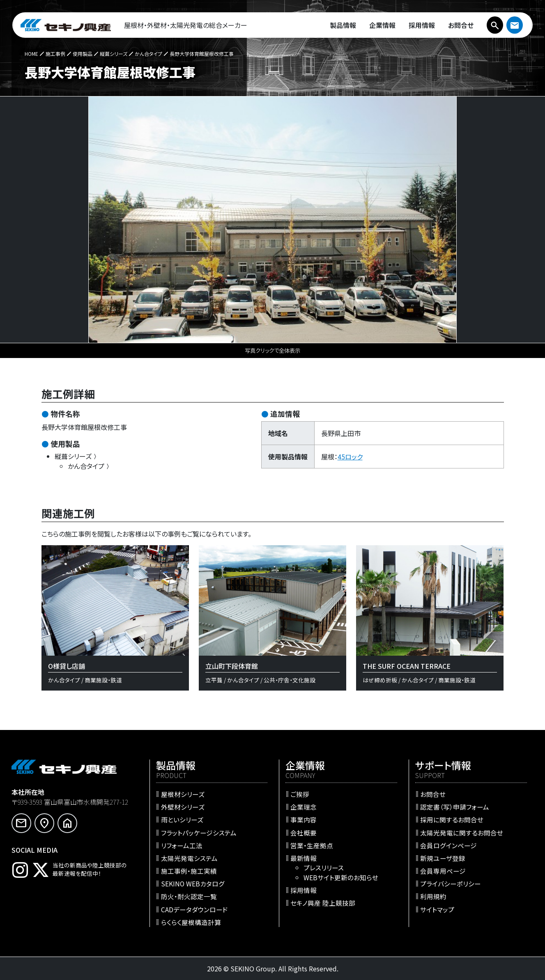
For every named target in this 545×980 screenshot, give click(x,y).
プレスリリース (324, 868)
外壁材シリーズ (183, 807)
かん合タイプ (89, 466)
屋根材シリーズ (183, 794)
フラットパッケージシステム (199, 833)
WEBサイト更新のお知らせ (341, 877)
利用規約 (433, 896)
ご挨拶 (300, 794)
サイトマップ (437, 909)
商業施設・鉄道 (103, 680)
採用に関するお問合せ (452, 819)
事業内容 (304, 819)
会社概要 (304, 833)
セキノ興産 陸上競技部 (323, 903)
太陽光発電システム (189, 858)
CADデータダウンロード (194, 909)
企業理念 (304, 807)
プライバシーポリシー (451, 884)
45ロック (350, 457)
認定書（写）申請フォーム (455, 807)
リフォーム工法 (182, 845)
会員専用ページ (443, 871)
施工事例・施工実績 (189, 871)
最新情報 (304, 858)
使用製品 (65, 444)
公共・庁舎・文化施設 (290, 680)
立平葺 (214, 680)
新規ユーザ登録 (443, 858)
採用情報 (304, 890)
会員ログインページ (448, 845)
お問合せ (433, 794)
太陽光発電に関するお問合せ (462, 833)
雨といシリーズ (182, 819)
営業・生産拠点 (312, 845)
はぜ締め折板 (380, 680)
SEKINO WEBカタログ (193, 884)
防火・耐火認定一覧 (189, 896)
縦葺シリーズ (76, 456)
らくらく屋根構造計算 (191, 922)
